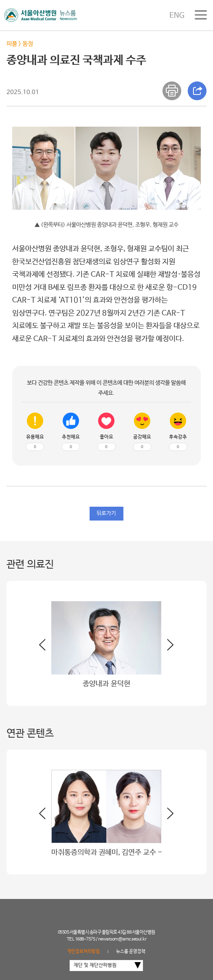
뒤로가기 (106, 513)
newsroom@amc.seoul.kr (122, 939)
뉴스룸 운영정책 (131, 951)
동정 (28, 44)
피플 (12, 44)
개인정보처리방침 (83, 951)
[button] (167, 648)
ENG (177, 15)
